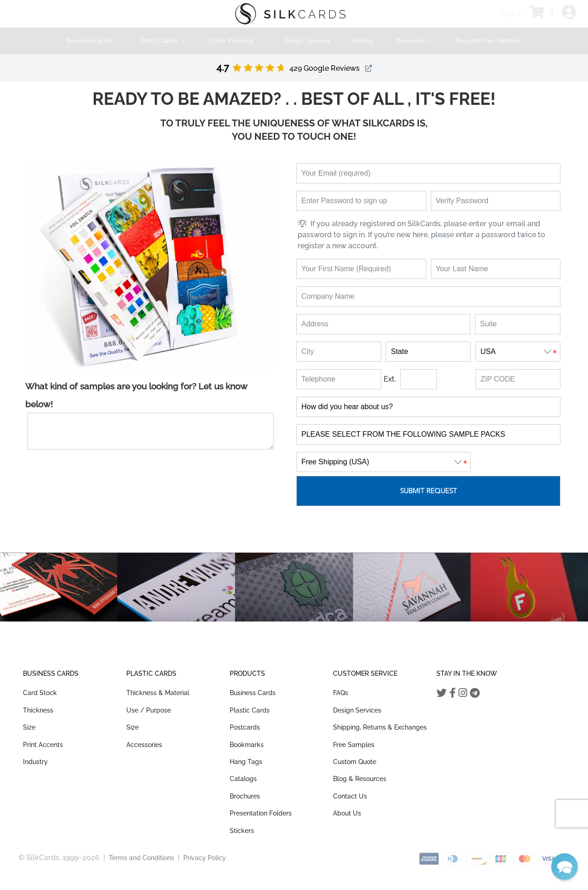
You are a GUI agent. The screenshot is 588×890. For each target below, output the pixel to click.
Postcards (245, 727)
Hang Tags (246, 762)
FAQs (341, 693)
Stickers (242, 831)
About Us (347, 813)
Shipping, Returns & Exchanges (380, 727)
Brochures (245, 796)
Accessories (144, 745)
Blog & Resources (360, 779)
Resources (414, 41)
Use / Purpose (149, 710)
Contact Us (350, 796)
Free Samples (354, 745)
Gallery (363, 41)
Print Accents (43, 745)
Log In (512, 14)
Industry (35, 762)
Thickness (38, 710)
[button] (565, 867)
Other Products (235, 41)
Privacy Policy (205, 858)
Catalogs (243, 779)
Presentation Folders (261, 813)
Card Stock (40, 693)
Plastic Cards (163, 41)
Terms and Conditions (141, 858)
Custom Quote (355, 762)
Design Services (307, 41)
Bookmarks (247, 745)
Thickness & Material (158, 693)
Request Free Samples (488, 41)
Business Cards (93, 41)
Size (29, 727)
